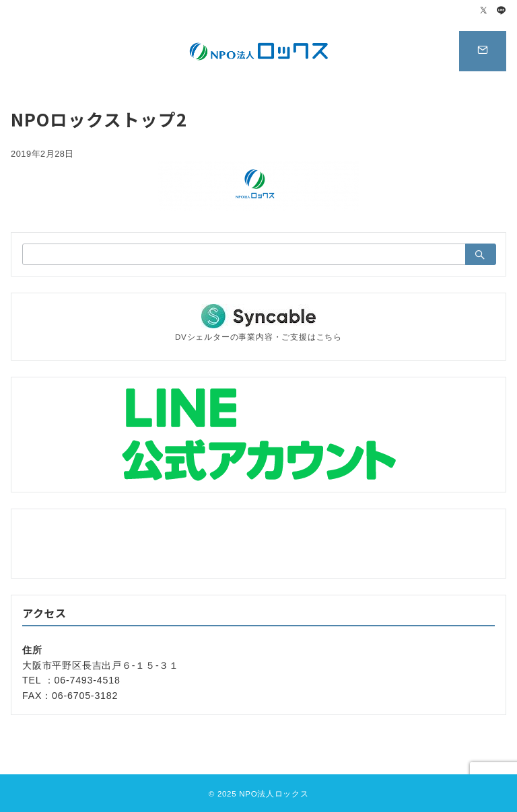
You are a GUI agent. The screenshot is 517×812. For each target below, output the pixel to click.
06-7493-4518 (88, 680)
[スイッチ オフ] (483, 51)
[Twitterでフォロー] (484, 11)
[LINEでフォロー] (502, 11)
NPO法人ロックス (274, 793)
